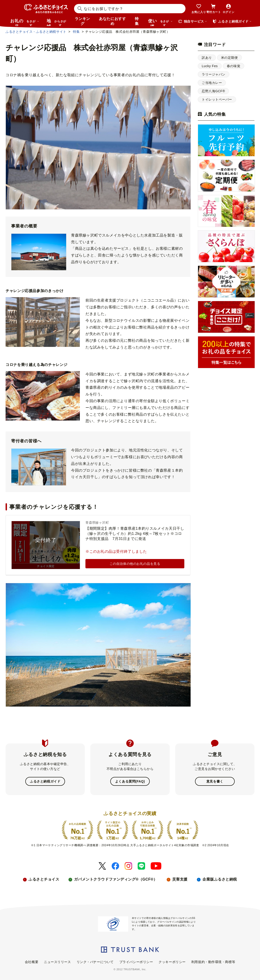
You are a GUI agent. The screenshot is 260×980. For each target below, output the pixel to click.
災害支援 (180, 879)
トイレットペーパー (217, 99)
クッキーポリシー (172, 962)
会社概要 (32, 962)
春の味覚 (234, 66)
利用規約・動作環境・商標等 (213, 962)
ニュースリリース (57, 962)
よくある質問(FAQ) (130, 781)
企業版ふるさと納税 (220, 879)
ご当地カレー (212, 83)
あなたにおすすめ (112, 21)
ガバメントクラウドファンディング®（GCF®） (116, 879)
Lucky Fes (210, 66)
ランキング (82, 21)
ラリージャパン (214, 74)
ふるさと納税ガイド (45, 781)
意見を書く (215, 781)
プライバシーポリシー (136, 962)
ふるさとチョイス (44, 879)
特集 (137, 21)
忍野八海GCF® (213, 91)
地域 (57, 22)
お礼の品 (25, 22)
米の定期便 (229, 58)
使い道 (160, 22)
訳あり (207, 58)
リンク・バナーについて (95, 962)
